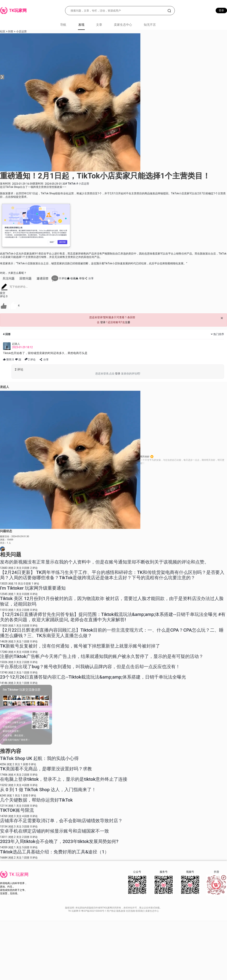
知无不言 (150, 25)
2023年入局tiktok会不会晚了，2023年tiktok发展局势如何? (59, 841)
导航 (63, 25)
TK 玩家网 (19, 875)
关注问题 (9, 278)
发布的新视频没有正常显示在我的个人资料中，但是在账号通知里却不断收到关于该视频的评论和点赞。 (104, 562)
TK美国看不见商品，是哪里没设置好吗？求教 (46, 769)
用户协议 (112, 911)
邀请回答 (43, 278)
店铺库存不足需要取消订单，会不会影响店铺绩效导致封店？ (61, 821)
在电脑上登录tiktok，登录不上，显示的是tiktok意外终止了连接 (64, 779)
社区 (3, 31)
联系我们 (140, 911)
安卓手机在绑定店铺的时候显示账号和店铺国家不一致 (54, 831)
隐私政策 (121, 911)
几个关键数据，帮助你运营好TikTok (36, 800)
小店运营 (21, 31)
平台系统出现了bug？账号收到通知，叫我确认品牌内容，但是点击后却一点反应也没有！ (90, 667)
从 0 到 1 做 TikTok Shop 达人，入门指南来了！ (48, 790)
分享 (89, 278)
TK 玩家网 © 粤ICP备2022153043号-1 (87, 911)
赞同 (8, 360)
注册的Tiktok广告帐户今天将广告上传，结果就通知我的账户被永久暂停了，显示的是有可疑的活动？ (102, 656)
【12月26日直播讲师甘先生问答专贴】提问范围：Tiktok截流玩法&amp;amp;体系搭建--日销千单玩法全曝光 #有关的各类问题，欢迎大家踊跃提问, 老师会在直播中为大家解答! (113, 617)
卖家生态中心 (123, 25)
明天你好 (145, 457)
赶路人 (16, 344)
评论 (30, 360)
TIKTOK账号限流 (17, 810)
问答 (11, 31)
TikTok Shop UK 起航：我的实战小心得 (39, 758)
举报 (80, 278)
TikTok (71, 184)
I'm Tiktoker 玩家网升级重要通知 (33, 588)
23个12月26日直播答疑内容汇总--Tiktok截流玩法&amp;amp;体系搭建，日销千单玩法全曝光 (93, 677)
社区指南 (131, 911)
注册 (127, 322)
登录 (221, 10)
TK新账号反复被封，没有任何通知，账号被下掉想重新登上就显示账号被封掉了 (80, 646)
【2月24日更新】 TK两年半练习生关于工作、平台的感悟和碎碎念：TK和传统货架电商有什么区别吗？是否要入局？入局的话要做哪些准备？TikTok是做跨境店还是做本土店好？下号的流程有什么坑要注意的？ (112, 575)
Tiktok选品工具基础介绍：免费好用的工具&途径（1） (54, 852)
